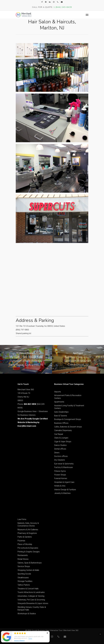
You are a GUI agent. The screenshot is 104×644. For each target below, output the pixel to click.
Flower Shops (60, 475)
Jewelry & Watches (62, 493)
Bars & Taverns (61, 416)
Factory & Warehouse (64, 467)
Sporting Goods (24, 574)
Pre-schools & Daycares (28, 548)
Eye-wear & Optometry (64, 464)
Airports (58, 392)
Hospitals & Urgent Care (64, 482)
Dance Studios (60, 445)
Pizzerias (21, 541)
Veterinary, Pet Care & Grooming (31, 600)
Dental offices (60, 449)
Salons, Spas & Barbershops (30, 563)
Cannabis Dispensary (63, 430)
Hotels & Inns (60, 486)
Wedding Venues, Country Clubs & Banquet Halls (32, 608)
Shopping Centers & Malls (28, 570)
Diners (57, 453)
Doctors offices (61, 456)
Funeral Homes (61, 478)
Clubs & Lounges (61, 438)
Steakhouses (23, 578)
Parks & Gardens (25, 537)
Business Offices (61, 423)
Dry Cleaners (60, 460)
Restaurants (23, 555)
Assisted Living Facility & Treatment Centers (69, 407)
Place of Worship (25, 544)
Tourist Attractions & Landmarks (31, 592)
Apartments (59, 402)
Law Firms (22, 519)
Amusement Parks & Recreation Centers (68, 397)
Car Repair (59, 434)
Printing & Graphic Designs (29, 552)
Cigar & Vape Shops (63, 442)
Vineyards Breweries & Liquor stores (33, 603)
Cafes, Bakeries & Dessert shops (68, 427)
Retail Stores (23, 559)
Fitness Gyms (60, 471)
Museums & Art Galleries (28, 530)
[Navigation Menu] (87, 15)
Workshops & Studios (27, 614)
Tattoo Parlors (24, 585)
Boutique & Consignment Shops (68, 419)
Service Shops (24, 566)
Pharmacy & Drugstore (27, 533)
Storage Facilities (25, 581)
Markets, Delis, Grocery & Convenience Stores (28, 524)
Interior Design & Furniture (65, 490)
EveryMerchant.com (27, 426)
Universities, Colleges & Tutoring (31, 596)
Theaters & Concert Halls (28, 589)
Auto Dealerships (61, 412)
